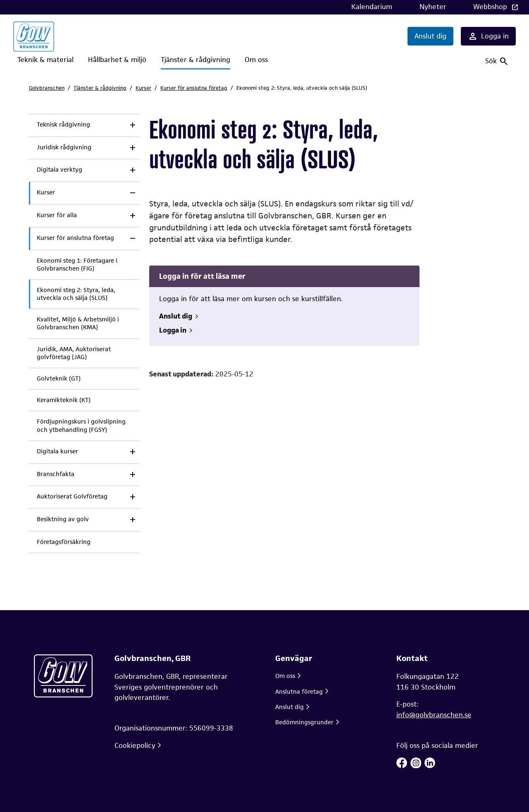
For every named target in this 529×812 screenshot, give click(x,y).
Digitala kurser (57, 451)
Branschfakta (56, 474)
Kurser (143, 88)
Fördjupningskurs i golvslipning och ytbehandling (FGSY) (81, 425)
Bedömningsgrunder (304, 722)
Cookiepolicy (135, 745)
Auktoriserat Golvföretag (72, 496)
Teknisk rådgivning (63, 125)
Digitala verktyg (60, 170)
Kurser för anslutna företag (194, 88)
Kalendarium (372, 7)
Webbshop (491, 7)
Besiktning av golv (63, 519)
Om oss (256, 60)
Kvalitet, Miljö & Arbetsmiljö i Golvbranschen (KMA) (78, 323)
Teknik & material (45, 60)
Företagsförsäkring (64, 542)
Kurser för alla (57, 215)
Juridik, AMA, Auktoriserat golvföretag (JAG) (74, 353)
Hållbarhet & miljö (117, 60)
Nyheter (433, 7)
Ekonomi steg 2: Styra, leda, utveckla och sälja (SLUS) (76, 294)
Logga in (488, 36)
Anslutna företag (299, 691)
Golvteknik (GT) (59, 378)
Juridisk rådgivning (64, 147)
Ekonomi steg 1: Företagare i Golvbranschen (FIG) (77, 265)
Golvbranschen (47, 88)
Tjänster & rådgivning (195, 60)
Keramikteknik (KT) (64, 400)
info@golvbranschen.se (434, 715)
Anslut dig (430, 36)
